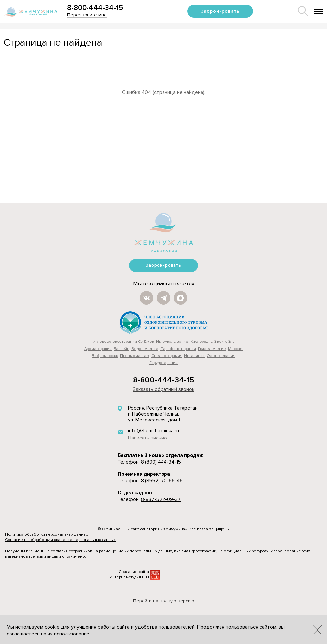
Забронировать (220, 11)
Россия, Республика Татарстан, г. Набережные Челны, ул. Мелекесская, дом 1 (163, 414)
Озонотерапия (221, 356)
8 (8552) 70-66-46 (162, 481)
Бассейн (122, 349)
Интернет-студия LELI (129, 577)
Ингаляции (194, 356)
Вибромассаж (105, 356)
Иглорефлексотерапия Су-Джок (123, 342)
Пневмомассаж (135, 356)
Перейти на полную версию (164, 601)
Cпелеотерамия (167, 356)
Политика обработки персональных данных (47, 534)
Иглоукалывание (172, 342)
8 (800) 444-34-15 (161, 462)
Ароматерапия (98, 349)
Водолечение (145, 349)
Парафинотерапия (178, 349)
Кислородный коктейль (212, 342)
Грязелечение (212, 349)
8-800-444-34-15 (95, 8)
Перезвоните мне (87, 15)
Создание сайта (134, 572)
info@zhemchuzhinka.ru (154, 431)
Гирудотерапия (163, 363)
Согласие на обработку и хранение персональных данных (60, 540)
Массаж (235, 349)
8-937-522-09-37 (161, 499)
